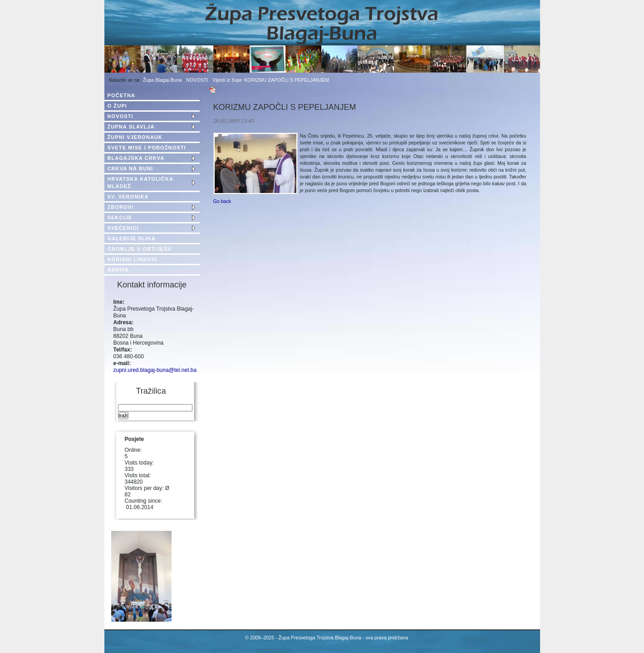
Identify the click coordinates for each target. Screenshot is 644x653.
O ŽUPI (117, 106)
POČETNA (121, 95)
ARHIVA (118, 270)
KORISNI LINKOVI (133, 259)
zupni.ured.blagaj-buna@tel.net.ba (155, 370)
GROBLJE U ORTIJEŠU (140, 249)
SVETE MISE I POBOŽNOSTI (147, 148)
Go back (222, 201)
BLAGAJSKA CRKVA (136, 158)
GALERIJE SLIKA (132, 238)
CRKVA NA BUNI (130, 168)
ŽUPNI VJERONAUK (135, 137)
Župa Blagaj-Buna (162, 80)
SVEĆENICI (123, 228)
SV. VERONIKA (128, 197)
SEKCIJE (120, 218)
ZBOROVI (121, 207)
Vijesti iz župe (227, 80)
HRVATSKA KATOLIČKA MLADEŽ (140, 183)
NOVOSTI (197, 80)
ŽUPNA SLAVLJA (131, 127)
